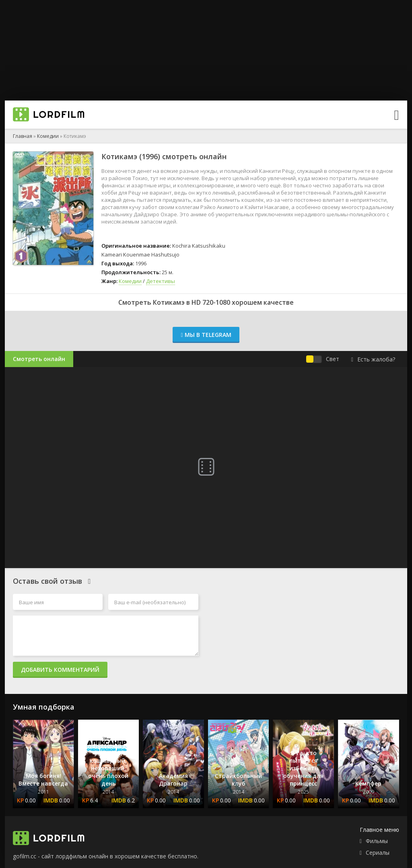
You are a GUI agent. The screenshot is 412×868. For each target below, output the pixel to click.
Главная (23, 136)
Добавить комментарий (60, 670)
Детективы (161, 281)
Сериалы (378, 853)
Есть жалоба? (373, 359)
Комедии (48, 136)
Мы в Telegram (206, 335)
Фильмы (377, 841)
